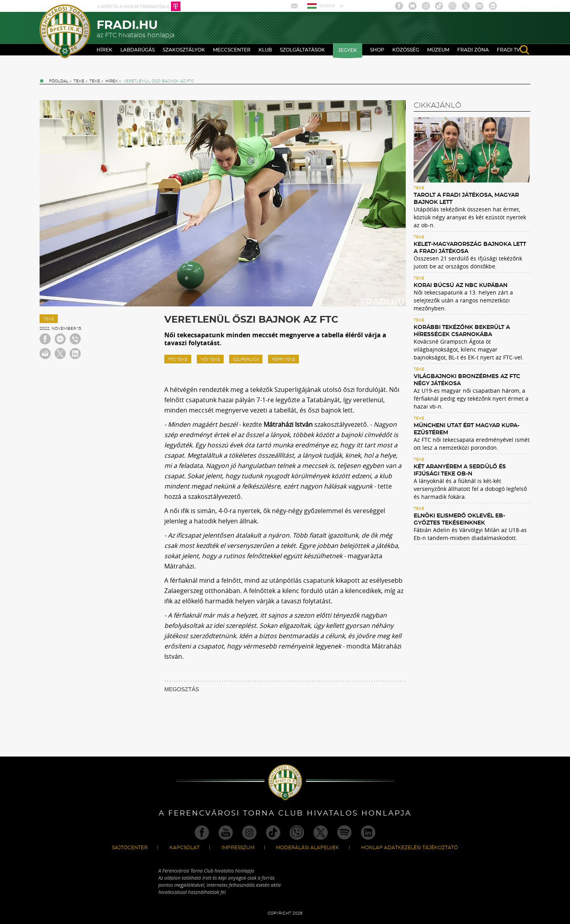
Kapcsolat (184, 848)
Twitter (466, 6)
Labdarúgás (138, 50)
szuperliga (246, 359)
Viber (452, 6)
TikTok (439, 6)
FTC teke (178, 359)
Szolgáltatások (302, 50)
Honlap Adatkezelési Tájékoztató (409, 848)
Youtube (412, 6)
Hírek (104, 50)
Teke (79, 81)
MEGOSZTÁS (182, 689)
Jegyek (348, 50)
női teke (210, 359)
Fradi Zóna (473, 50)
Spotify (479, 6)
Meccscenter (232, 50)
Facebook (399, 6)
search (524, 50)
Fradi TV (508, 50)
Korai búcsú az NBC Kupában (461, 285)
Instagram (426, 6)
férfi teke (284, 359)
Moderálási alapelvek (308, 848)
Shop (377, 50)
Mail (295, 6)
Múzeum (438, 50)
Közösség (406, 50)
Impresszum (238, 848)
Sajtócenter (130, 848)
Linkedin (493, 6)
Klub (265, 50)
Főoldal (59, 81)
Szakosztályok (184, 50)
